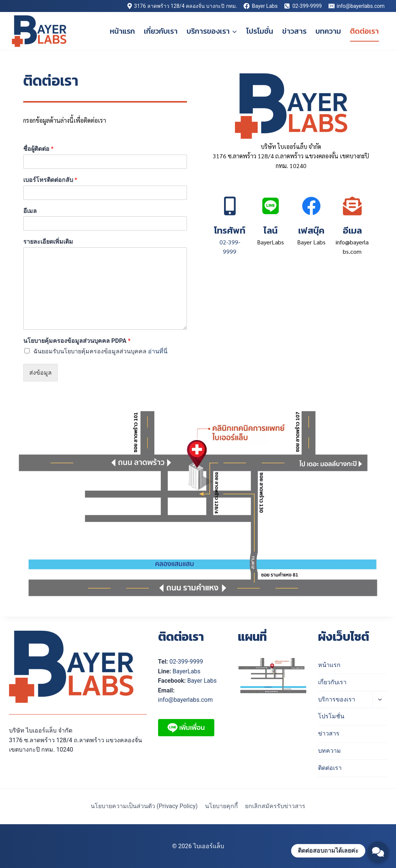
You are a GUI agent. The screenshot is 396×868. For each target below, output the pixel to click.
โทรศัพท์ (230, 230)
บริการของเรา (337, 699)
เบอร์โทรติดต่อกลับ (50, 180)
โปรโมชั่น (260, 31)
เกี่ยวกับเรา (161, 31)
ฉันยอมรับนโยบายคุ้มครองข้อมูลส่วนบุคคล (100, 351)
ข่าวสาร (294, 31)
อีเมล (30, 211)
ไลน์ (270, 230)
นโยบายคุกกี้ (221, 806)
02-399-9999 (186, 662)
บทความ (328, 31)
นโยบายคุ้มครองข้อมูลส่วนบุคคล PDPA (77, 341)
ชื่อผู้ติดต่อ (38, 149)
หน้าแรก (122, 31)
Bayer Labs (202, 681)
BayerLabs (187, 671)
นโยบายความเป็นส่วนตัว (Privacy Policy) (144, 806)
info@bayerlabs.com (185, 700)
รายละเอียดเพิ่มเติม (48, 242)
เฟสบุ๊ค (311, 230)
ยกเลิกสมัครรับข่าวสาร (275, 806)
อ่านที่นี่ (158, 351)
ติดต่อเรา (364, 31)
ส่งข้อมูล (40, 373)
